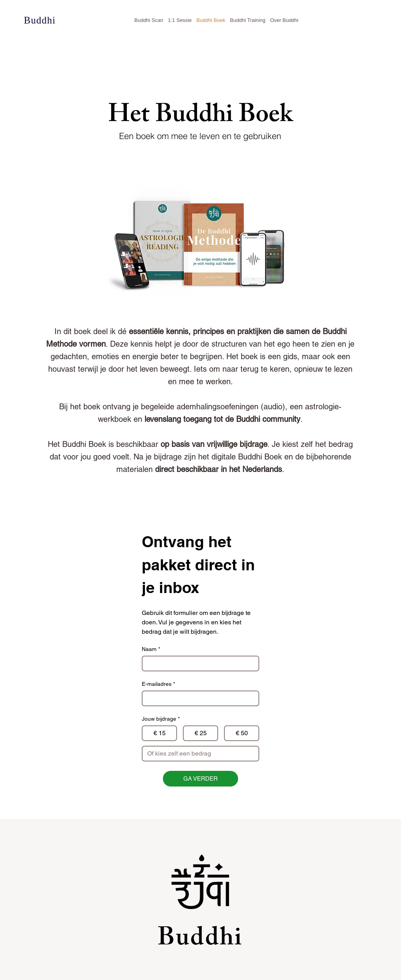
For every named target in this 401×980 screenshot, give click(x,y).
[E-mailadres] (198, 698)
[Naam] (198, 664)
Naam (151, 649)
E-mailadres (158, 684)
